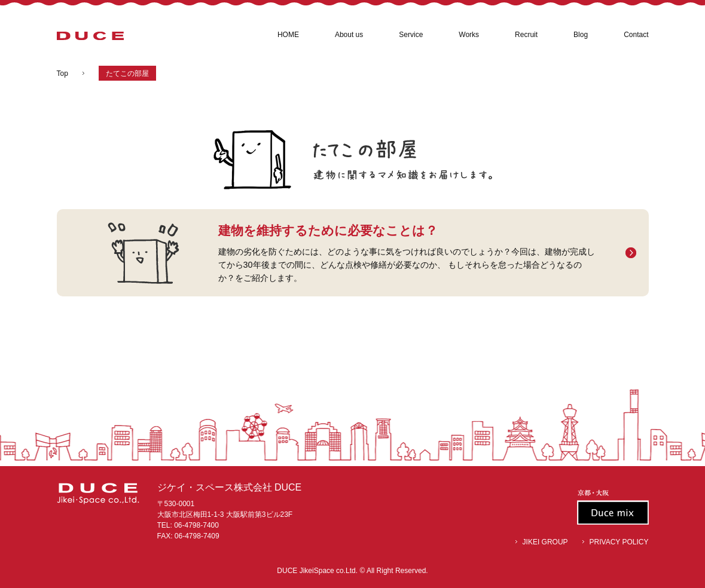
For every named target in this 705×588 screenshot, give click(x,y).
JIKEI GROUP (545, 542)
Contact (636, 35)
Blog (581, 35)
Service (411, 35)
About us (349, 35)
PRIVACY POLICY (619, 542)
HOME (288, 35)
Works (469, 35)
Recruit (526, 35)
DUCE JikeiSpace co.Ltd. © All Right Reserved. (352, 571)
